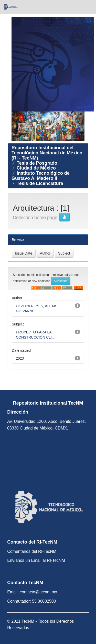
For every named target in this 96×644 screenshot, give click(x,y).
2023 (20, 358)
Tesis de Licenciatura (40, 183)
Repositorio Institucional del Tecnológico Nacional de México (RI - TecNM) (47, 153)
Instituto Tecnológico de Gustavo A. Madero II (41, 176)
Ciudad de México (36, 168)
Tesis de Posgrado (37, 163)
